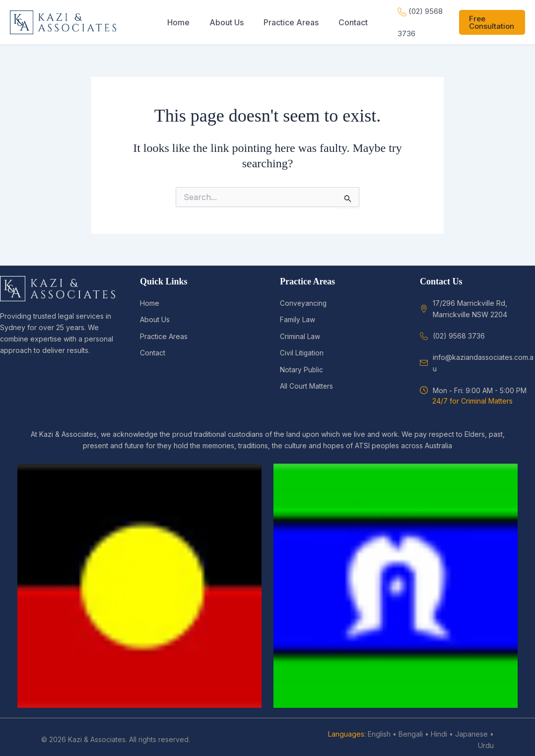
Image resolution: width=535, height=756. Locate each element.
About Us (155, 314)
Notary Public (302, 364)
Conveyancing (304, 298)
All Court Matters (307, 380)
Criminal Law (300, 331)
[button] (490, 20)
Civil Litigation (302, 347)
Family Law (298, 314)
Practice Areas (164, 331)
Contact (153, 347)
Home (150, 298)
